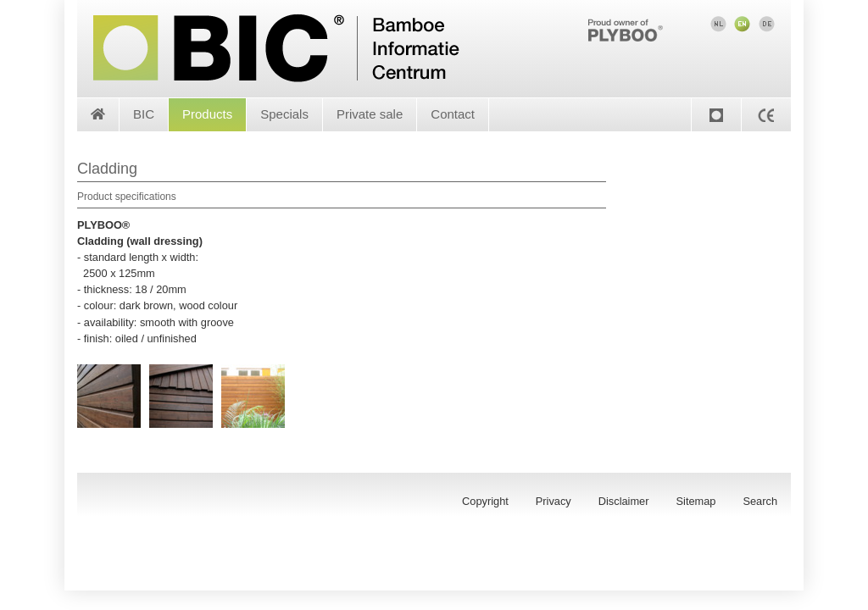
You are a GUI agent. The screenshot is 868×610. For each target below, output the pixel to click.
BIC (144, 114)
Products (207, 114)
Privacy (554, 501)
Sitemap (696, 501)
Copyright (485, 501)
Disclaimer (624, 501)
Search (760, 501)
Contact (453, 114)
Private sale (370, 114)
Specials (284, 114)
